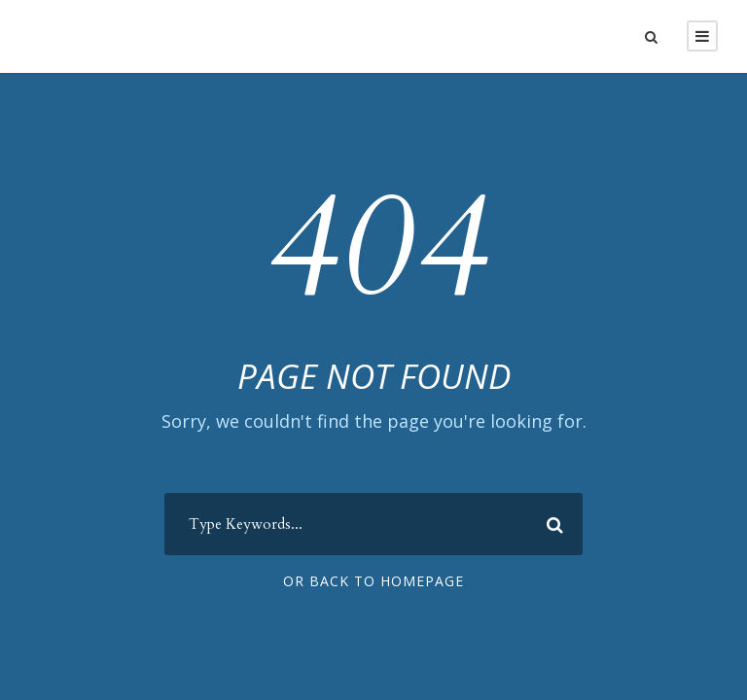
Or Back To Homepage (373, 581)
